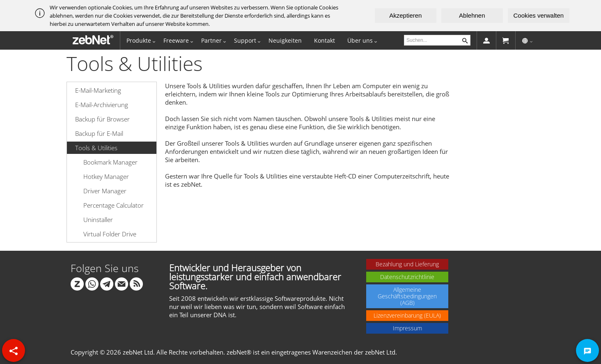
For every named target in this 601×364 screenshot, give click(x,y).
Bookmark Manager (110, 162)
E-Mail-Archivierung (102, 105)
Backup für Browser (102, 119)
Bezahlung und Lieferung (407, 264)
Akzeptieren (405, 15)
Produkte (139, 40)
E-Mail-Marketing (98, 90)
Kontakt (325, 40)
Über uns (360, 40)
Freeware (176, 40)
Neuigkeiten (285, 40)
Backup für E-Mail (99, 133)
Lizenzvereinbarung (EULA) (407, 315)
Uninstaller (98, 220)
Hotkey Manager (106, 176)
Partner (211, 40)
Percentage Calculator (114, 205)
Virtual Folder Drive (110, 234)
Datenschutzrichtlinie (407, 277)
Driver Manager (105, 191)
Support (245, 40)
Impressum (407, 328)
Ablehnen (472, 15)
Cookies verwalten (539, 15)
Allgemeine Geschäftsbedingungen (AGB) (407, 296)
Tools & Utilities (96, 148)
